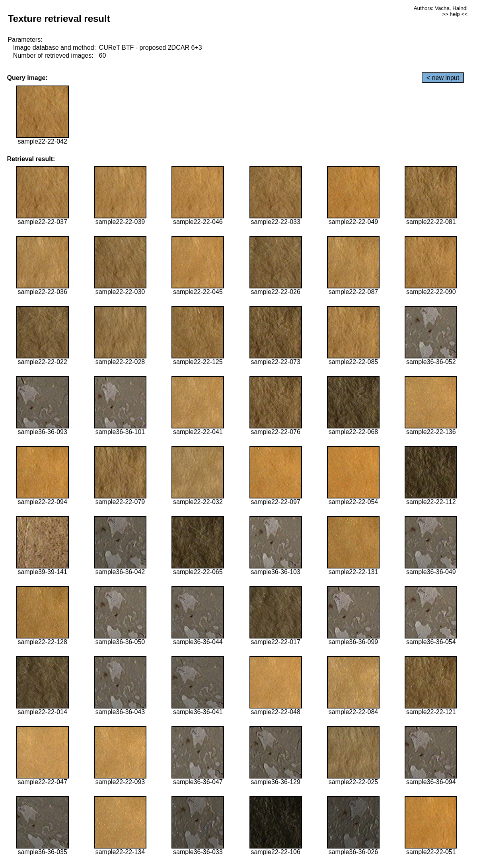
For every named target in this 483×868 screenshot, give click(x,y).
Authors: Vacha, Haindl (441, 8)
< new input (443, 78)
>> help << (455, 14)
